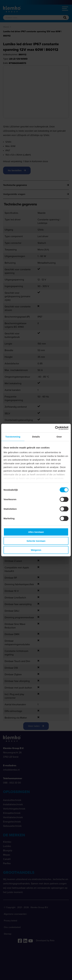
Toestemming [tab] (13, 436)
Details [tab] (36, 436)
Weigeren (36, 550)
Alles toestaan (36, 532)
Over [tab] (59, 436)
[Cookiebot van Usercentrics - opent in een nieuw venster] (55, 428)
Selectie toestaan (36, 541)
